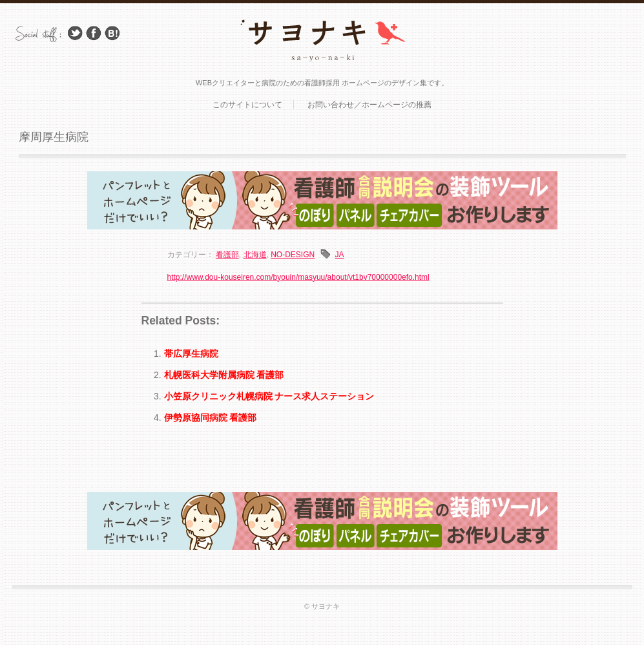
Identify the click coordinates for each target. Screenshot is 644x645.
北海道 (255, 255)
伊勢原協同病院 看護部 (211, 418)
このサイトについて (247, 105)
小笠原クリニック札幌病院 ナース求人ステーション (269, 396)
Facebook (94, 33)
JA (340, 255)
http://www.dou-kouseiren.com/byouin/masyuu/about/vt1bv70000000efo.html (298, 277)
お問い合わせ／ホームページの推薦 (369, 105)
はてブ (112, 33)
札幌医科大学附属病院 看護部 (224, 375)
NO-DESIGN (293, 255)
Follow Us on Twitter (75, 33)
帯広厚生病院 (191, 354)
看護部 (227, 255)
